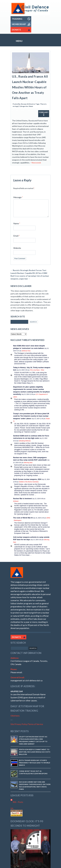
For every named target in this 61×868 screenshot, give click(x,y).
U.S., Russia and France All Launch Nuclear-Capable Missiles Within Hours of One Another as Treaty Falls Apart (30, 87)
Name (17, 227)
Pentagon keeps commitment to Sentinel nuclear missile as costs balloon (35, 755)
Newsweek (36, 163)
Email (17, 239)
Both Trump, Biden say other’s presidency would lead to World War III (35, 766)
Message (18, 197)
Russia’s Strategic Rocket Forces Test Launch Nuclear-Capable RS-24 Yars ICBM (29, 275)
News (31, 106)
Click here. (15, 719)
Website (17, 251)
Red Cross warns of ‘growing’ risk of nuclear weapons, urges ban (30, 280)
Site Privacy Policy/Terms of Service (27, 727)
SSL (12, 812)
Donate (16, 640)
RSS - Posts (17, 805)
